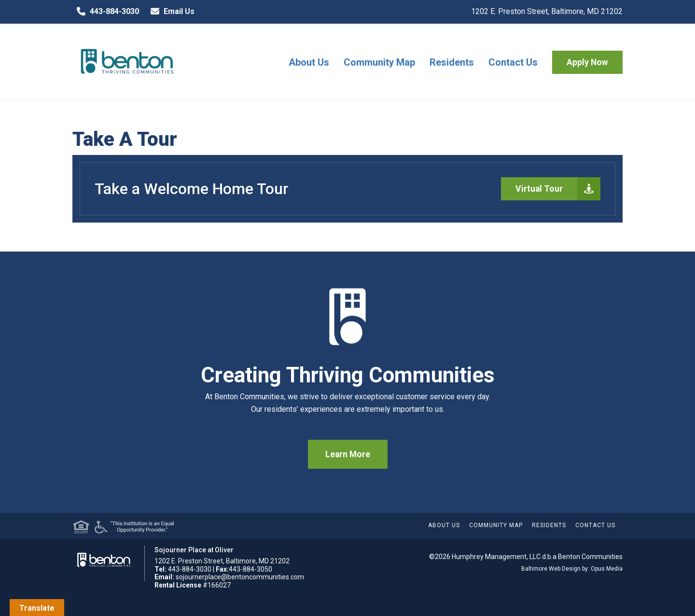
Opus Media (607, 569)
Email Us (170, 12)
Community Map (379, 62)
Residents (452, 62)
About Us (309, 62)
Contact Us (513, 62)
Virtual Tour (558, 189)
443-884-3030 (106, 12)
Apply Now (587, 62)
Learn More (348, 454)
